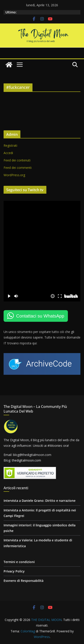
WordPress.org (14, 175)
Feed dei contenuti (17, 160)
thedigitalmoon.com (26, 460)
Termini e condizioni (19, 562)
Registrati (10, 145)
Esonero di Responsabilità (24, 581)
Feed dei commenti (18, 168)
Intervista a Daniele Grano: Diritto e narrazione (40, 501)
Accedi (8, 153)
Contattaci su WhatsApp (40, 316)
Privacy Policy (14, 571)
